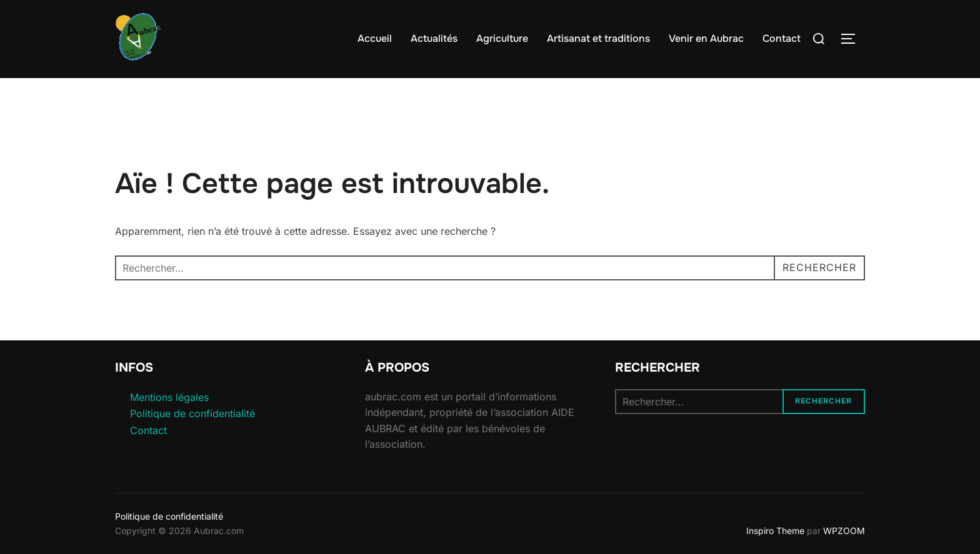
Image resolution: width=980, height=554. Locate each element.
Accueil (375, 38)
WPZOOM (844, 531)
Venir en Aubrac (706, 38)
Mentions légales (169, 397)
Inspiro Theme (775, 531)
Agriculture (502, 38)
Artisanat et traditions (598, 38)
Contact (782, 38)
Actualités (434, 38)
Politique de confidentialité (192, 413)
